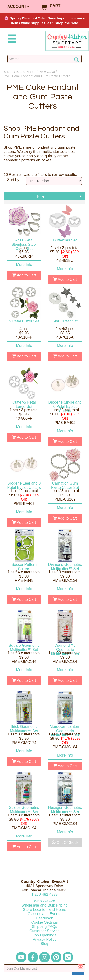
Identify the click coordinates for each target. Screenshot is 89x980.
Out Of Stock (65, 843)
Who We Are (45, 901)
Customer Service (44, 931)
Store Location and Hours (44, 910)
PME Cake (47, 72)
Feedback (44, 918)
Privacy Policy (45, 939)
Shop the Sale (66, 23)
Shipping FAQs (44, 927)
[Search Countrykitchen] (44, 59)
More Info (24, 265)
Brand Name (26, 72)
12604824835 (44, 894)
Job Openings (44, 935)
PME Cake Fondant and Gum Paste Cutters (37, 76)
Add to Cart (24, 275)
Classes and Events (44, 914)
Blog (44, 944)
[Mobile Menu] (11, 39)
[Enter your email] (44, 968)
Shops (8, 72)
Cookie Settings (44, 922)
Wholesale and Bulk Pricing (44, 905)
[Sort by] (54, 181)
